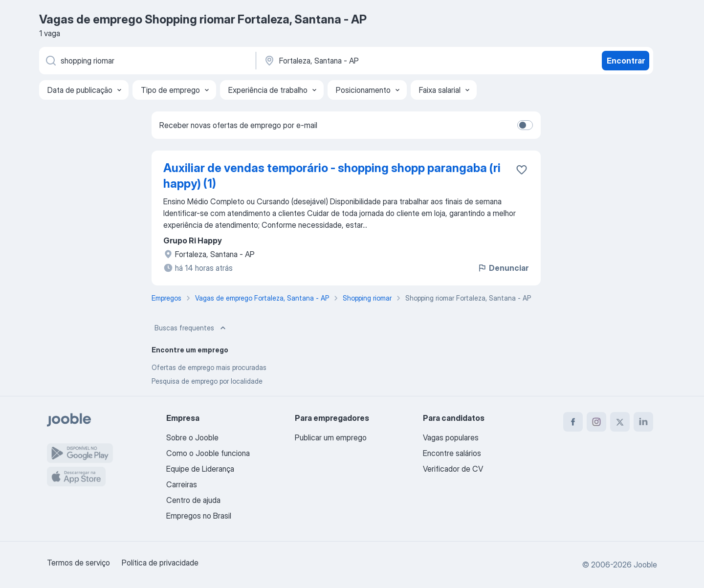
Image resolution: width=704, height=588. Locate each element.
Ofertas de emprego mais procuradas (209, 367)
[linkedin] (643, 422)
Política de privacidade (160, 563)
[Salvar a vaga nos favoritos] (522, 170)
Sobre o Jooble (192, 437)
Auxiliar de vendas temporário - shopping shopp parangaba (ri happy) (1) (332, 176)
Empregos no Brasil (199, 516)
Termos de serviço (78, 563)
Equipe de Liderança (200, 469)
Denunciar (503, 268)
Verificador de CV (453, 469)
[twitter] (620, 422)
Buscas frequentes (191, 328)
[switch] (525, 125)
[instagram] (596, 422)
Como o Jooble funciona (208, 453)
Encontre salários (452, 453)
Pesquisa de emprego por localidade (207, 381)
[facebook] (573, 422)
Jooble (645, 565)
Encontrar (626, 61)
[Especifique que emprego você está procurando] (147, 61)
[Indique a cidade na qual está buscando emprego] (365, 61)
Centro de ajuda (193, 500)
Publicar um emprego (331, 437)
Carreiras (182, 484)
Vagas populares (451, 437)
